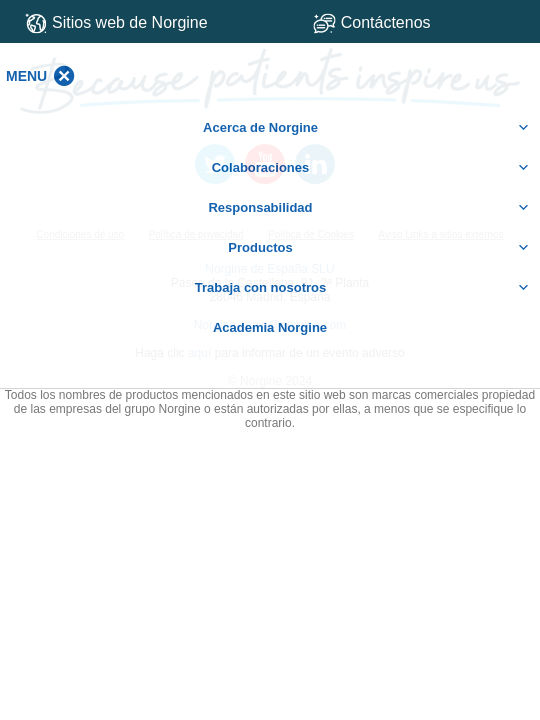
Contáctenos (416, 22)
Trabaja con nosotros (362, 288)
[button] (26, 76)
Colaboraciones (371, 168)
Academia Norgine (270, 327)
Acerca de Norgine (366, 128)
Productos (379, 248)
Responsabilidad (369, 208)
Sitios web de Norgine (116, 23)
